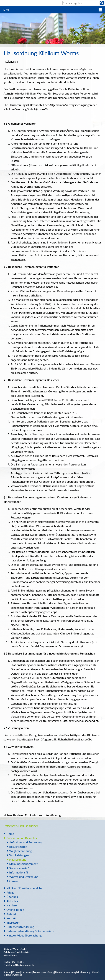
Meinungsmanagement (23, 864)
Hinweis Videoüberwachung (24, 935)
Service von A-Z (19, 868)
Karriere (11, 905)
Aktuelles (12, 901)
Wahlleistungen (19, 855)
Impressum (13, 922)
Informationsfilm (20, 872)
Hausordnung (18, 859)
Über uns (12, 897)
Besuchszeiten (18, 847)
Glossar (14, 881)
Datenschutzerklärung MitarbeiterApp (30, 931)
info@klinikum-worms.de (22, 965)
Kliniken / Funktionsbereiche (24, 888)
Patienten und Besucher (22, 838)
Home (10, 834)
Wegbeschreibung (21, 851)
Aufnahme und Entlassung (26, 842)
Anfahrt (11, 914)
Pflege (10, 892)
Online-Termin (15, 910)
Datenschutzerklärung (20, 927)
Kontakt (11, 918)
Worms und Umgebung (24, 877)
